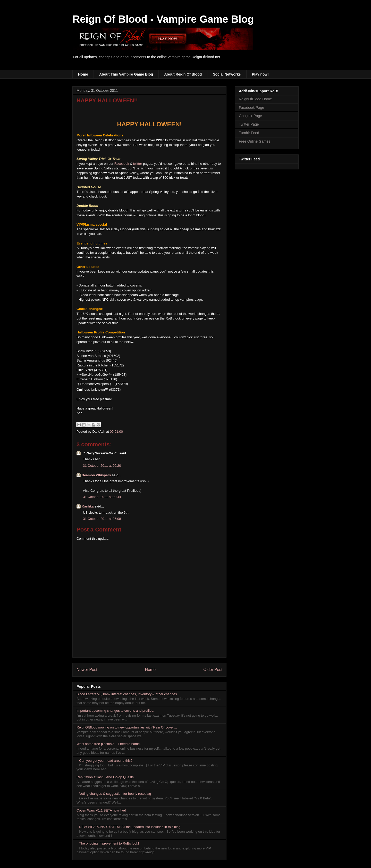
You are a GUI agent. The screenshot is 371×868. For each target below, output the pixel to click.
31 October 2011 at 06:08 (102, 519)
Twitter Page (249, 124)
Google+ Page (250, 116)
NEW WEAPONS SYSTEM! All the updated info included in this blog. (130, 827)
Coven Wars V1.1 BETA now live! (101, 810)
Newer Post (87, 670)
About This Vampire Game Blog (126, 74)
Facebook (122, 164)
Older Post (213, 670)
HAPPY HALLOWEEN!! (107, 100)
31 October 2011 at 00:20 (102, 466)
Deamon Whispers (96, 475)
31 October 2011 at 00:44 (102, 497)
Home (83, 74)
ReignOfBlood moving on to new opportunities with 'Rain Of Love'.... (127, 727)
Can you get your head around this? (106, 761)
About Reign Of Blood (183, 74)
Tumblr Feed (249, 133)
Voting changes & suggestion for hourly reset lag (115, 794)
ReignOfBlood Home (255, 99)
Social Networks (227, 74)
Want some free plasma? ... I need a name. (109, 744)
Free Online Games (255, 141)
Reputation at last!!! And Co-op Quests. (106, 777)
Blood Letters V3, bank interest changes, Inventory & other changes (127, 694)
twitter (138, 164)
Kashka (88, 506)
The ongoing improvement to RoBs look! (109, 843)
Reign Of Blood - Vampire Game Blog (163, 19)
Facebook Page (251, 108)
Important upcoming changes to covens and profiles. (115, 711)
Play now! (260, 74)
